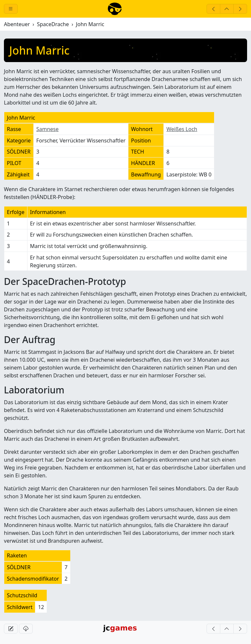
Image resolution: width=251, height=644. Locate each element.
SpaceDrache (53, 24)
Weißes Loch (182, 129)
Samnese (47, 129)
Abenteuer (17, 24)
